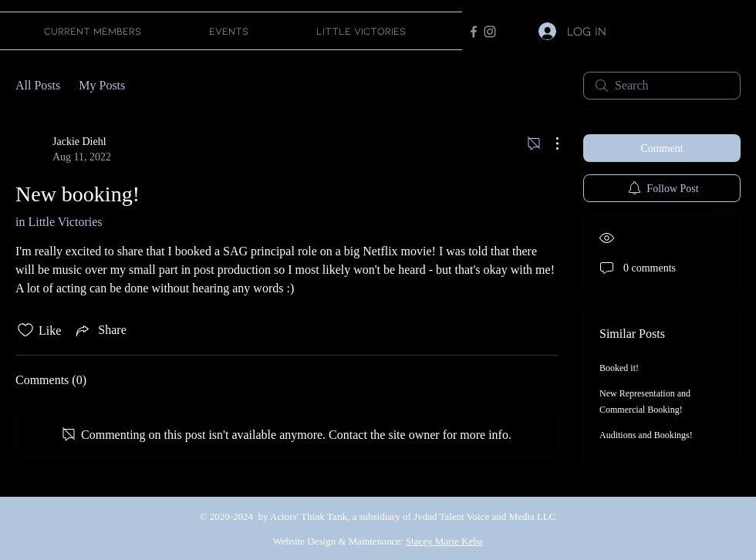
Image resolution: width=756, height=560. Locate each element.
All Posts (38, 85)
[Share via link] (100, 330)
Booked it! (619, 368)
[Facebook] (474, 32)
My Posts (102, 85)
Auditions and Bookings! (646, 435)
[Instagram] (490, 32)
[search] (662, 86)
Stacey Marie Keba (444, 541)
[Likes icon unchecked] (25, 330)
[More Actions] (549, 143)
